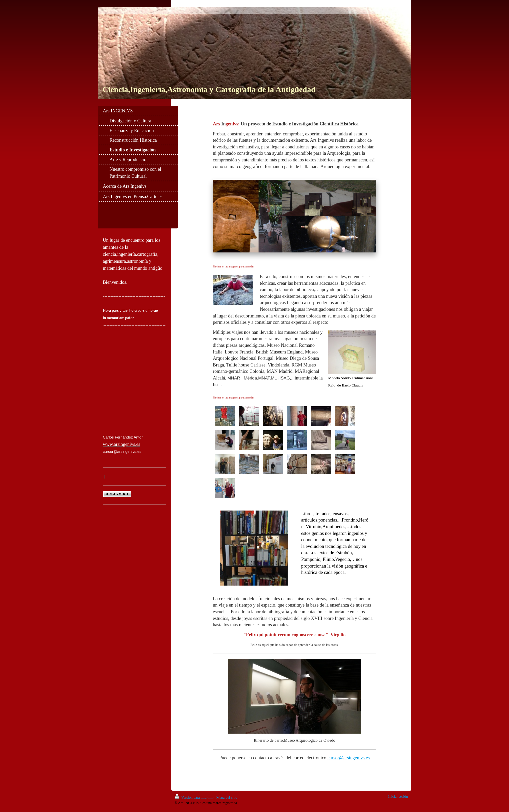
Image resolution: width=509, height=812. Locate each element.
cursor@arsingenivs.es (348, 758)
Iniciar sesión (398, 796)
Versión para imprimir (195, 797)
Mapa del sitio (227, 797)
